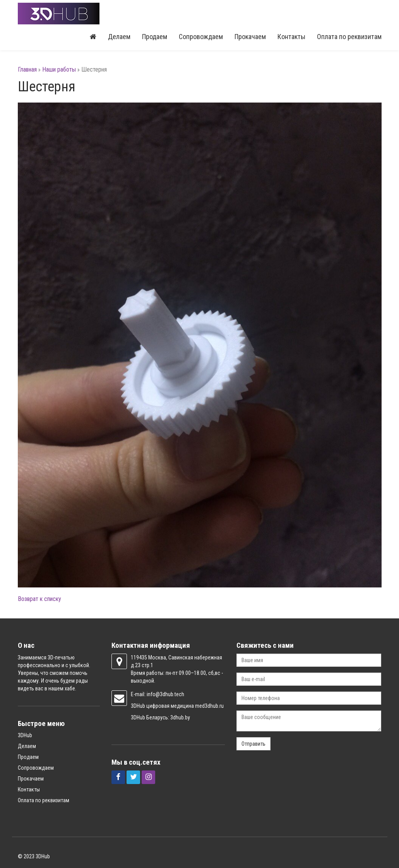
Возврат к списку (39, 599)
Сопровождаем (201, 37)
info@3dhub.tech (165, 694)
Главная (27, 69)
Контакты (291, 37)
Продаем (155, 37)
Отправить (253, 744)
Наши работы (59, 69)
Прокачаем (250, 37)
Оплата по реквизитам (349, 37)
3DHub (25, 735)
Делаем (119, 37)
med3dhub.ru (209, 706)
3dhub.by (180, 717)
